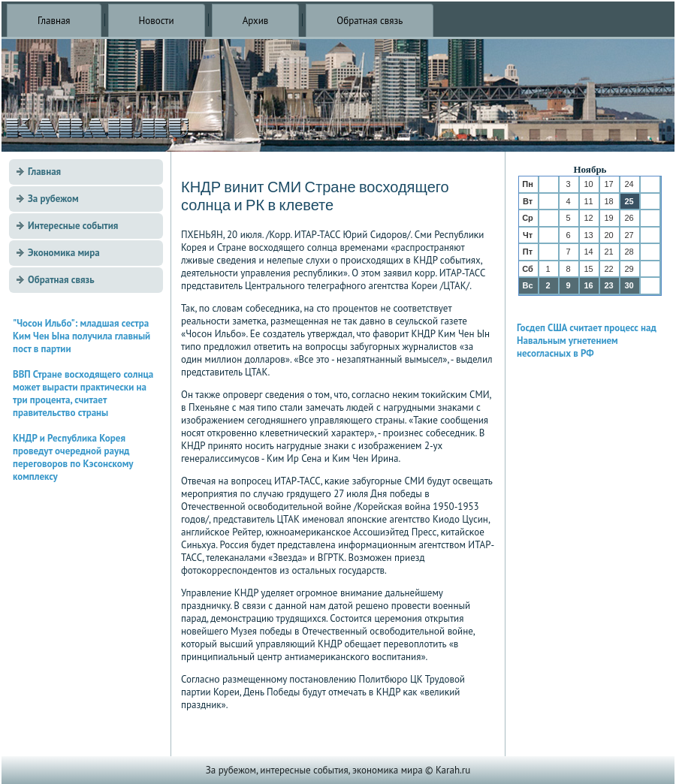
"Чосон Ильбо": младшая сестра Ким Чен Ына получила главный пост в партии (81, 336)
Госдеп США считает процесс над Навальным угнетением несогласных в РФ (587, 341)
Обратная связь (370, 21)
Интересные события (73, 226)
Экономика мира (64, 253)
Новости (157, 21)
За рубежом (53, 199)
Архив (256, 21)
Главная (54, 21)
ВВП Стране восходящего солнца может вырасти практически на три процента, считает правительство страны (83, 394)
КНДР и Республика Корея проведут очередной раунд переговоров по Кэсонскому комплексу (73, 457)
